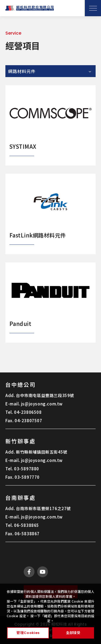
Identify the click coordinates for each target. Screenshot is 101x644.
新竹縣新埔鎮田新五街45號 (42, 452)
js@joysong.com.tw (42, 404)
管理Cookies (28, 633)
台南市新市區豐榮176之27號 (43, 508)
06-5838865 (27, 525)
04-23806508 (28, 412)
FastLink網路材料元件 (38, 235)
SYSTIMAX (23, 146)
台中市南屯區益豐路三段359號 (45, 395)
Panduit (20, 324)
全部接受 (73, 633)
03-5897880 (27, 469)
